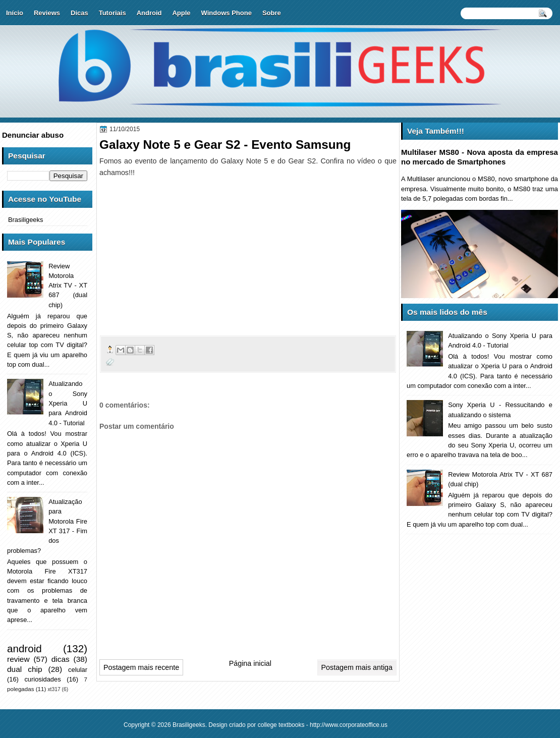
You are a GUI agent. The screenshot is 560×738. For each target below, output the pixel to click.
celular (78, 670)
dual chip (25, 669)
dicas (61, 659)
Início (15, 13)
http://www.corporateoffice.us (349, 725)
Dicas (79, 13)
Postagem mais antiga (357, 667)
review (18, 659)
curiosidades (42, 679)
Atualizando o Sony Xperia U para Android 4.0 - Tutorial (68, 403)
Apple (181, 13)
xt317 (54, 689)
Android (149, 13)
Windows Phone (227, 13)
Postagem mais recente (141, 667)
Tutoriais (113, 13)
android (24, 648)
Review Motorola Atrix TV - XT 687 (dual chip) (68, 286)
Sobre (272, 13)
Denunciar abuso (33, 135)
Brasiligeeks (25, 220)
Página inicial (250, 663)
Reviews (47, 13)
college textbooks (281, 725)
